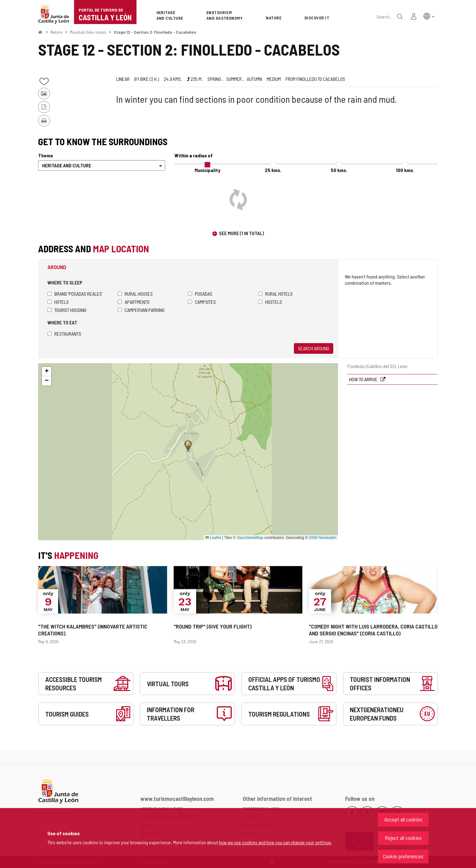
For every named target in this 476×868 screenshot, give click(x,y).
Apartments (134, 302)
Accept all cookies (403, 819)
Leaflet (213, 538)
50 (339, 170)
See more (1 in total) (241, 233)
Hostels (270, 302)
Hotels (58, 302)
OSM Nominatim (323, 538)
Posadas (200, 294)
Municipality (207, 170)
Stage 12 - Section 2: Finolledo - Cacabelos (155, 32)
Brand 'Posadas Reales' (75, 294)
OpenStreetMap (250, 538)
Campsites (202, 302)
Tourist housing (67, 310)
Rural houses (135, 294)
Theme (46, 155)
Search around (314, 348)
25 (273, 170)
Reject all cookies (403, 838)
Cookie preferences (403, 856)
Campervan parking (141, 310)
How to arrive (364, 379)
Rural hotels (275, 294)
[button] (429, 16)
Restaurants (64, 334)
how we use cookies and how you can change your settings (275, 842)
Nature (57, 32)
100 (405, 170)
